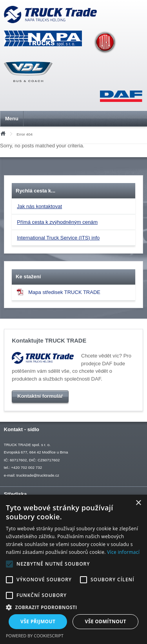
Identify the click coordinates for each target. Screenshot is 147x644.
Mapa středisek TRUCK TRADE (59, 292)
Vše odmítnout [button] (106, 621)
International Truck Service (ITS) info (58, 238)
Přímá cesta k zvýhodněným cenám (57, 222)
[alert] (73, 569)
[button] (73, 607)
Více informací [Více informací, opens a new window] (123, 552)
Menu (12, 119)
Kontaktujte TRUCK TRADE (49, 341)
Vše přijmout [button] (38, 621)
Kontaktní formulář (40, 396)
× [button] (138, 503)
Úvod (3, 133)
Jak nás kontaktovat (39, 206)
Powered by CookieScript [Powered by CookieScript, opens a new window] (35, 636)
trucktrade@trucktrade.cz (38, 475)
